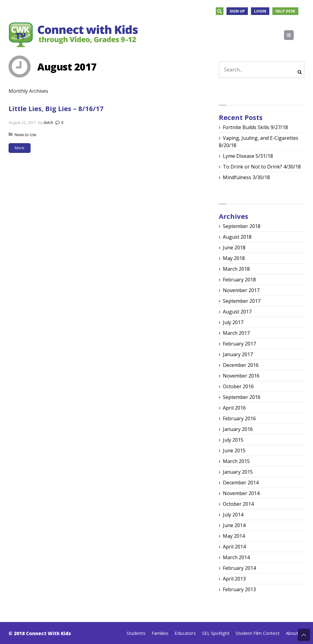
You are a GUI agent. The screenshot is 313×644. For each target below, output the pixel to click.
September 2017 (242, 301)
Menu (294, 35)
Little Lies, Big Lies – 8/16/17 (56, 108)
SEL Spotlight (216, 633)
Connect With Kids (48, 633)
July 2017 (233, 322)
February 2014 (239, 568)
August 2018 (237, 237)
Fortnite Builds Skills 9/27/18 (255, 127)
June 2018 (234, 248)
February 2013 (239, 589)
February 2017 (239, 344)
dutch (48, 123)
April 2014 (234, 547)
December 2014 (241, 483)
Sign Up (237, 11)
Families (160, 633)
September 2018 (242, 226)
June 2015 (234, 450)
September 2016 (242, 397)
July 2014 (233, 515)
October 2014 (238, 504)
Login (260, 11)
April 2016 (234, 408)
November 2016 (241, 376)
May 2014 (234, 536)
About (292, 633)
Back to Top (304, 635)
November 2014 (241, 493)
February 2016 (239, 418)
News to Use (26, 135)
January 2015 (238, 472)
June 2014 (234, 525)
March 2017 (236, 333)
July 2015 (233, 440)
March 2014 (236, 557)
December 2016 (241, 365)
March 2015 (236, 461)
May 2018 (234, 258)
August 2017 (237, 312)
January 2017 (238, 354)
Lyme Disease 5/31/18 (248, 156)
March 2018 (236, 269)
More (20, 148)
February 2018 (239, 280)
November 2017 (241, 290)
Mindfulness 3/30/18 (246, 177)
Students (136, 633)
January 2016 (238, 429)
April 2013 (234, 579)
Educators (185, 633)
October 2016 (238, 386)
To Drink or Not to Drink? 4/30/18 (262, 167)
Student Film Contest (258, 633)
